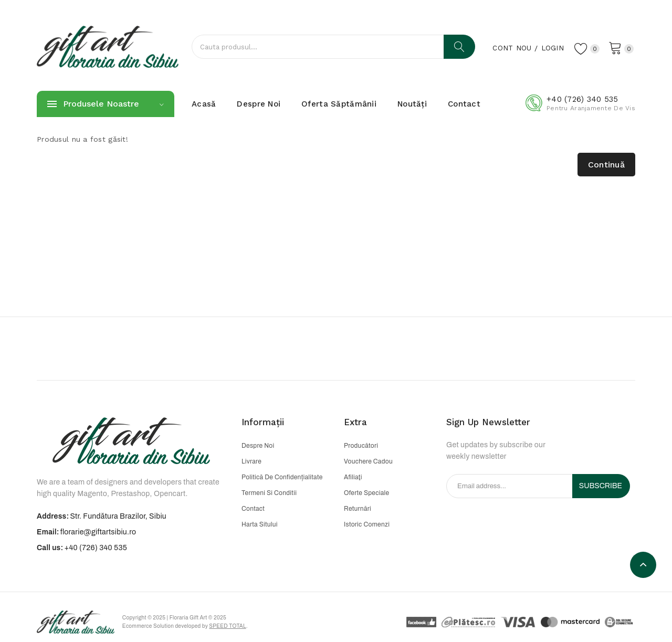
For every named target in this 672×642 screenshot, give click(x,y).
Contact (253, 509)
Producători (361, 446)
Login (551, 48)
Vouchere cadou (368, 461)
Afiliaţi (353, 477)
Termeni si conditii (269, 493)
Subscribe (601, 486)
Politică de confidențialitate (282, 477)
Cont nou (511, 48)
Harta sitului (260, 524)
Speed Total (228, 626)
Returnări (358, 509)
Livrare (251, 461)
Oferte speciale (366, 493)
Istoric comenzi (367, 524)
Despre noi (258, 446)
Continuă (606, 165)
